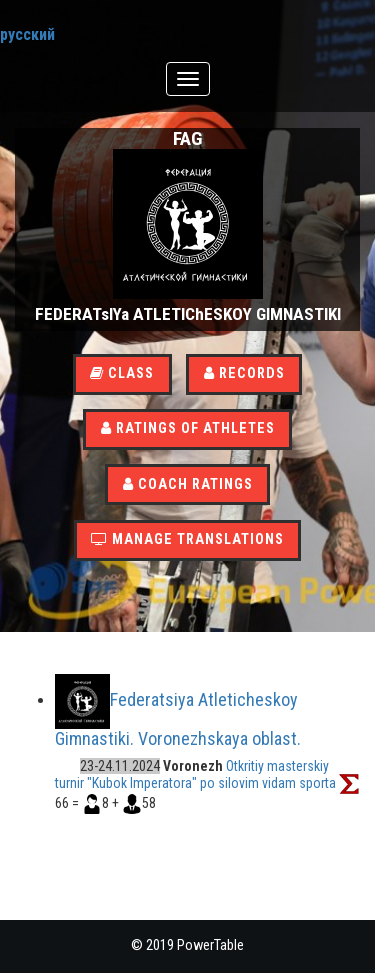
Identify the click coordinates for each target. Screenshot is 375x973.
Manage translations (187, 539)
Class (122, 373)
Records (244, 373)
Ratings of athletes (188, 428)
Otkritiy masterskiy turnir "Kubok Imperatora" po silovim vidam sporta (195, 774)
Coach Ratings (188, 484)
